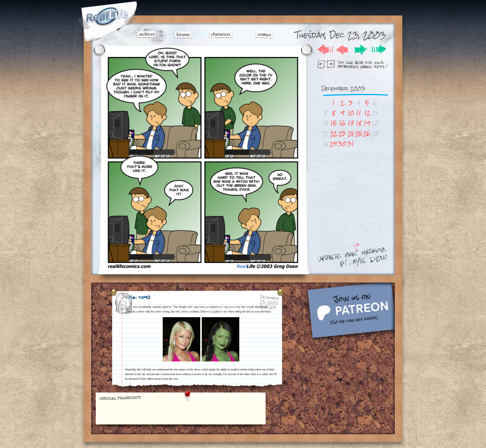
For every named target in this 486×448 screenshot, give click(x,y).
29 (333, 144)
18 (359, 123)
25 (359, 133)
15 (334, 123)
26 (367, 133)
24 (351, 133)
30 (342, 144)
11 (359, 113)
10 (351, 113)
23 (342, 133)
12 (367, 113)
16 (342, 123)
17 (351, 123)
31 (351, 144)
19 (367, 123)
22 (334, 133)
